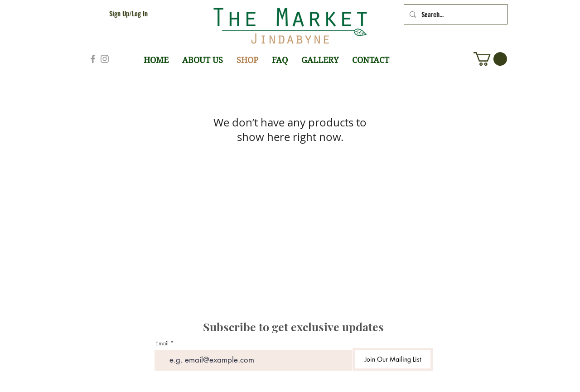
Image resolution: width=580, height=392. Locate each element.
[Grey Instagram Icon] (105, 59)
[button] (490, 59)
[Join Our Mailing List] (393, 359)
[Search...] (455, 14)
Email (162, 343)
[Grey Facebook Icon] (93, 59)
